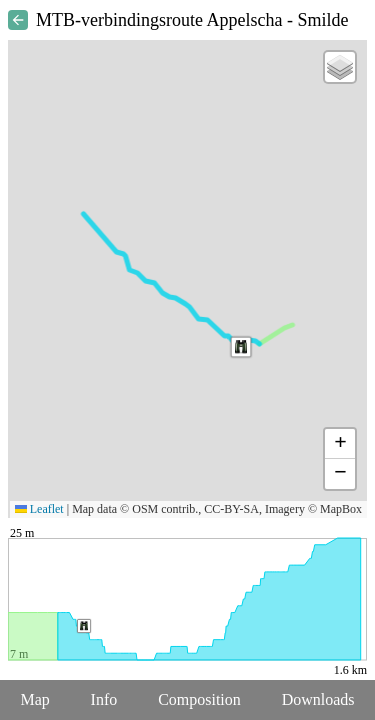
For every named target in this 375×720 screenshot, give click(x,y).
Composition (199, 699)
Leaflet (39, 509)
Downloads (318, 699)
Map (34, 699)
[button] (241, 347)
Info (104, 699)
